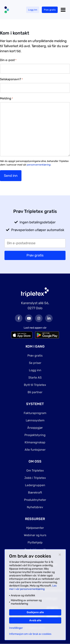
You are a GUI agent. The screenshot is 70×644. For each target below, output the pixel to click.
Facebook (19, 318)
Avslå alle (35, 620)
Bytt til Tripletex (35, 385)
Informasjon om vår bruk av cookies (30, 634)
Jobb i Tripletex (35, 478)
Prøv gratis (50, 10)
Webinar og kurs (35, 535)
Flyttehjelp (35, 542)
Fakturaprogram (35, 413)
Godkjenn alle (35, 612)
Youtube (29, 318)
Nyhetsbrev (35, 507)
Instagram (39, 318)
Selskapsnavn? (11, 79)
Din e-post (8, 60)
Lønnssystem (35, 420)
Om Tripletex (35, 471)
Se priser (35, 363)
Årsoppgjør (35, 428)
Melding (6, 99)
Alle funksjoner (35, 450)
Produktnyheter (35, 500)
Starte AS (35, 378)
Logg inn (33, 10)
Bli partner (35, 392)
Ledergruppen (35, 485)
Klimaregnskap (35, 442)
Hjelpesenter (35, 528)
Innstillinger (16, 628)
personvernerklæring (39, 165)
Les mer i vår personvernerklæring (33, 587)
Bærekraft (35, 492)
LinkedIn (49, 318)
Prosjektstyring (35, 435)
